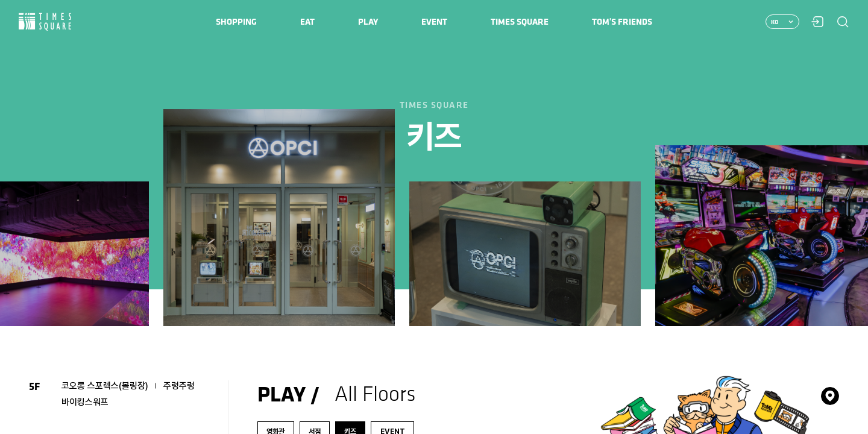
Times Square (45, 22)
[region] (434, 217)
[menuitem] (236, 22)
